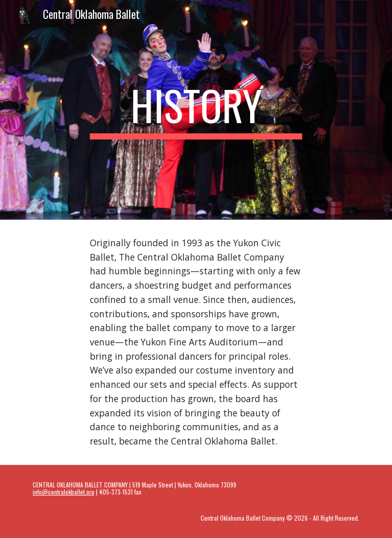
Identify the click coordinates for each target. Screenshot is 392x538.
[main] (196, 110)
